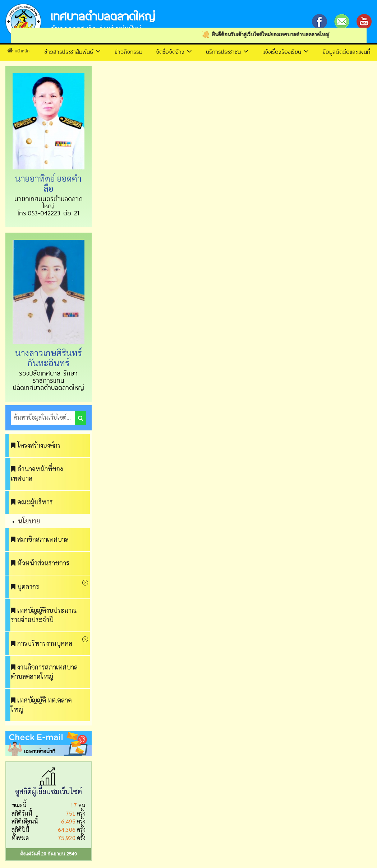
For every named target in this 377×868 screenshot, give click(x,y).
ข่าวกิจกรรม (131, 52)
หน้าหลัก (20, 52)
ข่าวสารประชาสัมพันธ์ (76, 52)
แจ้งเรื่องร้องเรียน (287, 52)
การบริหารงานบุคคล (42, 643)
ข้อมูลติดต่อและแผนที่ (347, 52)
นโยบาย (29, 521)
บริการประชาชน (229, 52)
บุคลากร (25, 586)
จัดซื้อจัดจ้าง (176, 52)
